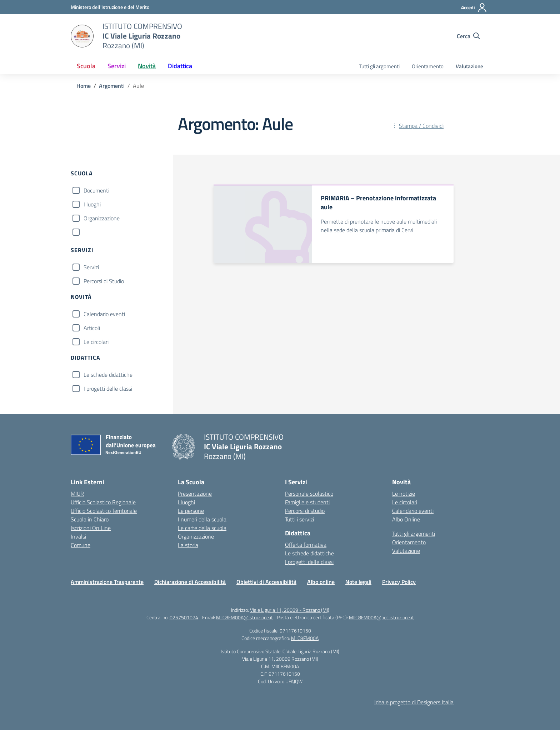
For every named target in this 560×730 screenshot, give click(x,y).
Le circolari (96, 342)
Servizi (91, 267)
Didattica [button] (180, 66)
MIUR (77, 494)
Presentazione (195, 494)
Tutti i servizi (299, 519)
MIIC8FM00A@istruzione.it (244, 617)
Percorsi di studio (305, 511)
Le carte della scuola (202, 528)
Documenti (96, 190)
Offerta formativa (306, 545)
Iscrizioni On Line (91, 528)
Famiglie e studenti (307, 502)
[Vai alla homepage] (82, 36)
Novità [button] (147, 66)
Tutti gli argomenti (379, 66)
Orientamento (428, 66)
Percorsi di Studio (104, 281)
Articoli (92, 328)
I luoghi (92, 204)
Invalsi (78, 536)
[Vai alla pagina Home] (84, 86)
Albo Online (406, 519)
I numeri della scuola (202, 519)
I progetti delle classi (108, 389)
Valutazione (469, 66)
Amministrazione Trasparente (107, 582)
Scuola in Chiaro (90, 519)
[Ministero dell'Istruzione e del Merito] (110, 7)
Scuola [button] (86, 66)
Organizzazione (102, 218)
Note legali (358, 582)
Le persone (191, 511)
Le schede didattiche (108, 375)
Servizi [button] (117, 66)
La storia (188, 545)
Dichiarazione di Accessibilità (190, 582)
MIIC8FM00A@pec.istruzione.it (381, 617)
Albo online (321, 582)
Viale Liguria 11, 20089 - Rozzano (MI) (290, 610)
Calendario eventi (104, 314)
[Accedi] (474, 7)
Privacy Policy (399, 582)
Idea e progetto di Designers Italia (414, 702)
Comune (81, 545)
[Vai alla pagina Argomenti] (112, 86)
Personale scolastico (309, 494)
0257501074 (184, 617)
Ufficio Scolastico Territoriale (104, 511)
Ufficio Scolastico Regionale (103, 502)
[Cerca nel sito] (468, 36)
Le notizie (404, 494)
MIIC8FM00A (305, 638)
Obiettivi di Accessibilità (266, 582)
